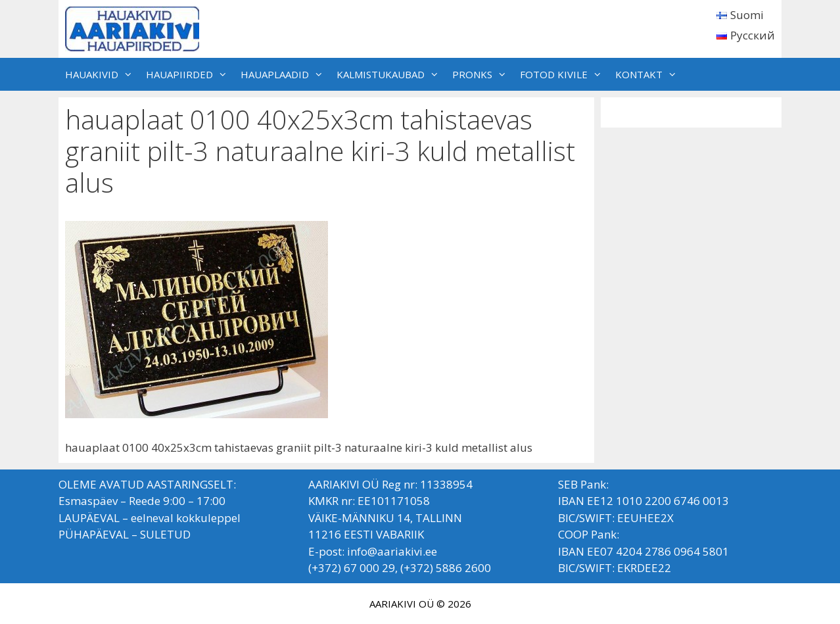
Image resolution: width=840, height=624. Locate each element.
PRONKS (483, 74)
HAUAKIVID (102, 74)
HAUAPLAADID (285, 74)
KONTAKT (649, 74)
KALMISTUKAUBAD (391, 74)
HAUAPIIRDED (190, 74)
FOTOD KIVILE (564, 74)
